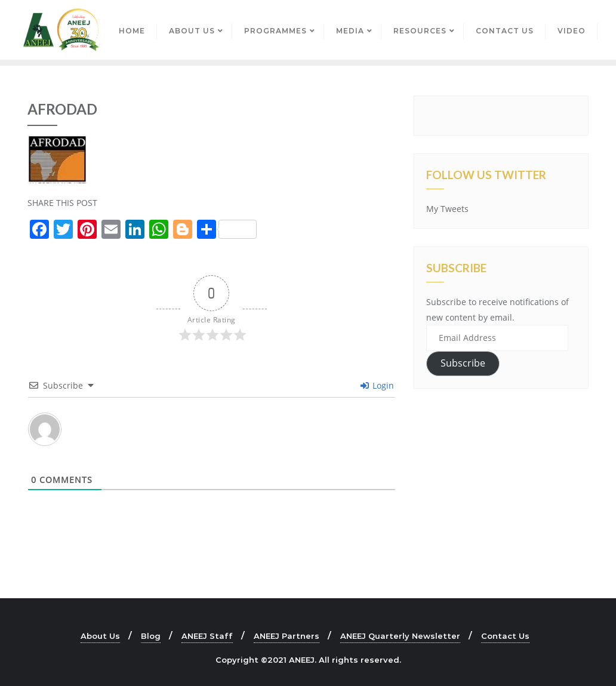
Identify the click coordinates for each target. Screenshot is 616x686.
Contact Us (505, 636)
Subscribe (463, 363)
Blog (151, 636)
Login (377, 385)
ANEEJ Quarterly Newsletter (400, 636)
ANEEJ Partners (287, 636)
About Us (100, 636)
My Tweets (447, 209)
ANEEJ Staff (207, 636)
